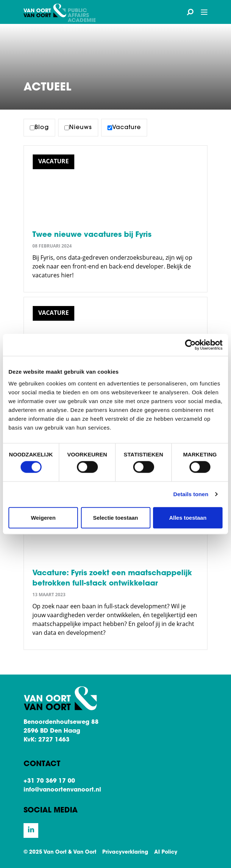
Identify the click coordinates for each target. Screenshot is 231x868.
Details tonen (191, 494)
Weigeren (43, 517)
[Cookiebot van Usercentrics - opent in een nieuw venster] (190, 345)
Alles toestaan (188, 517)
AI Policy (166, 853)
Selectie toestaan (116, 517)
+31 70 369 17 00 (49, 781)
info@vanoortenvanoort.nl (62, 790)
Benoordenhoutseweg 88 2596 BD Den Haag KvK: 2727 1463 (61, 731)
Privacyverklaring (125, 853)
